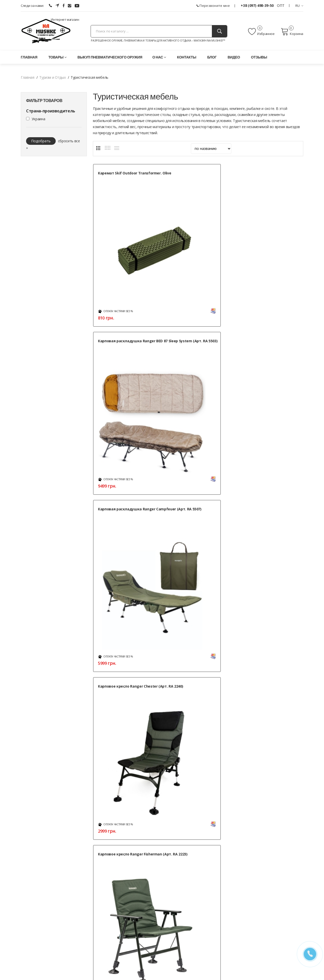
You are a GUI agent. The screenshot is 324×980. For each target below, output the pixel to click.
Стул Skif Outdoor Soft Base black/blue (267, 629)
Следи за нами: (32, 6)
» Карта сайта (225, 915)
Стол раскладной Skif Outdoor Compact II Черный (270, 517)
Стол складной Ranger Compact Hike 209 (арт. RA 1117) (127, 629)
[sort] (211, 149)
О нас (159, 57)
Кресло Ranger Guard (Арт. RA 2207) (197, 404)
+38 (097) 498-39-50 (258, 5)
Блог (212, 57)
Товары (57, 57)
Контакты (187, 57)
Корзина (292, 32)
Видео (234, 57)
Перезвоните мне (213, 6)
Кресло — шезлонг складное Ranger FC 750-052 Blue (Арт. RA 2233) (270, 295)
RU (299, 6)
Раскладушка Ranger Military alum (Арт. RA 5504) (197, 517)
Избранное (261, 32)
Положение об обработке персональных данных (157, 946)
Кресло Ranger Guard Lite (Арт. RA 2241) (270, 404)
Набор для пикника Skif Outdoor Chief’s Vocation (120, 517)
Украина (38, 119)
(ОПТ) (25, 902)
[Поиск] (219, 31)
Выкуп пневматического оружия (110, 57)
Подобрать (41, 141)
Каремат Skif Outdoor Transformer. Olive (118, 176)
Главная (29, 57)
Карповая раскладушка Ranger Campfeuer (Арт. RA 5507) (271, 176)
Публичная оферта (133, 952)
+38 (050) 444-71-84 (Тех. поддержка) (51, 909)
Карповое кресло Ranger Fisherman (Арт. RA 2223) (193, 292)
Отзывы (259, 57)
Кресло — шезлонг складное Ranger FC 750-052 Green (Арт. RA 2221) (127, 407)
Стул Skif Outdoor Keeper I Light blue (199, 629)
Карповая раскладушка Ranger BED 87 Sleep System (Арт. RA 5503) (199, 178)
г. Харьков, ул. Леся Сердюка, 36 (47, 873)
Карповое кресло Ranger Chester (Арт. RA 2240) (120, 292)
